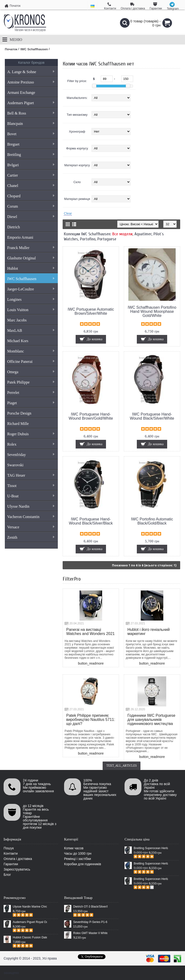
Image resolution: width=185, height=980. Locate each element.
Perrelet (31, 393)
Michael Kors (18, 341)
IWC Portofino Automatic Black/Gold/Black (152, 521)
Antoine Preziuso (31, 82)
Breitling (31, 155)
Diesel (31, 217)
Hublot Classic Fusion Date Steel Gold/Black (30, 937)
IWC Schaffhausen (31, 279)
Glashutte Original (31, 258)
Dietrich (13, 227)
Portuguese (107, 239)
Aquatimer (143, 234)
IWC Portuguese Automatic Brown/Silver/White (91, 311)
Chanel (31, 186)
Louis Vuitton (31, 310)
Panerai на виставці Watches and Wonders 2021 (90, 632)
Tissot (31, 486)
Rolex (31, 444)
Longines (31, 299)
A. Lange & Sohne (31, 72)
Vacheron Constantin (31, 517)
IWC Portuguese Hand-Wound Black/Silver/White (152, 416)
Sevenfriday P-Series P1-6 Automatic (90, 922)
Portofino (88, 239)
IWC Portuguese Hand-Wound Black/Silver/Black (91, 521)
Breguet (31, 144)
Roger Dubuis (31, 434)
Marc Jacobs (17, 320)
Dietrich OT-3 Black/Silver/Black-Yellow (90, 907)
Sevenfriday (31, 455)
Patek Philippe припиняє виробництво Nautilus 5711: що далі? (91, 720)
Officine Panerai (31, 362)
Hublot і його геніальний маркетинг (149, 632)
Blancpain (31, 124)
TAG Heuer (31, 475)
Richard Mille (18, 424)
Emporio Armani (20, 237)
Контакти (11, 853)
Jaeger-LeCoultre (31, 289)
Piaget (31, 403)
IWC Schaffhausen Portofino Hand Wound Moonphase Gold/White (152, 311)
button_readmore (91, 663)
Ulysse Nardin (31, 506)
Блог (7, 875)
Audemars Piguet (31, 103)
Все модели (122, 234)
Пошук (9, 848)
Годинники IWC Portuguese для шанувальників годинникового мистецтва (151, 720)
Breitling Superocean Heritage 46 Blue (151, 864)
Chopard (31, 196)
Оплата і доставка (18, 859)
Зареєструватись (17, 869)
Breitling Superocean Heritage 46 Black (151, 848)
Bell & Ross (31, 113)
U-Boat (31, 496)
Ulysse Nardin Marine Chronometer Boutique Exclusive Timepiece (30, 907)
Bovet (31, 134)
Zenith (31, 537)
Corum (31, 206)
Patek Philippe (31, 382)
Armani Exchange (21, 93)
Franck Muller (31, 248)
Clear (68, 213)
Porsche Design (19, 413)
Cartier (31, 175)
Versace (31, 527)
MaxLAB (31, 330)
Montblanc (31, 351)
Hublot (31, 268)
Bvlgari (31, 165)
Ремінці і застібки (78, 859)
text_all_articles (122, 766)
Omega (31, 372)
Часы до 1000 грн (78, 853)
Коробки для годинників (83, 864)
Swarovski (15, 465)
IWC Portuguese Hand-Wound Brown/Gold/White (91, 416)
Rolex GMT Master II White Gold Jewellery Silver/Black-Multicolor (90, 933)
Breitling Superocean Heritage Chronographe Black (151, 879)
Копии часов (74, 848)
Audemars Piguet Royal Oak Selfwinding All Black (30, 922)
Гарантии (11, 864)
